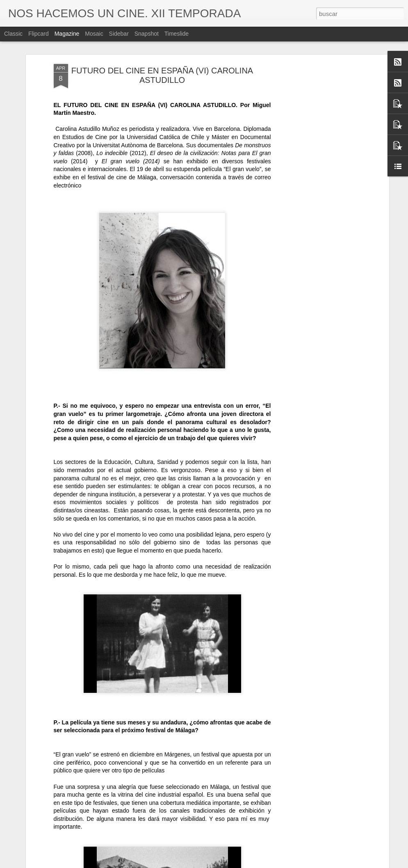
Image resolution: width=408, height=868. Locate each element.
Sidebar (119, 34)
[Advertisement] (316, 193)
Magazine (67, 34)
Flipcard (39, 34)
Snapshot (147, 34)
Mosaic (94, 34)
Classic (13, 34)
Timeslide (177, 34)
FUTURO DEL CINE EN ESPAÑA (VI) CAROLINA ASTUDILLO (162, 75)
